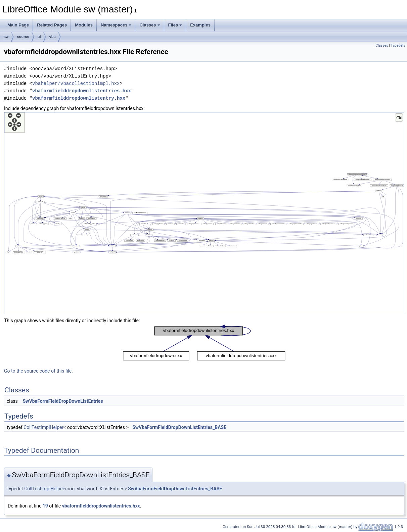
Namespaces (116, 25)
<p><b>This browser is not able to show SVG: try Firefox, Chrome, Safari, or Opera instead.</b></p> (204, 213)
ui (39, 37)
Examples (200, 25)
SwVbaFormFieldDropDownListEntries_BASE (179, 427)
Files (175, 25)
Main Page (18, 25)
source (23, 37)
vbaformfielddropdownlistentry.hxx (79, 98)
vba (53, 37)
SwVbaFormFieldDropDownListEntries (63, 401)
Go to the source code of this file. (38, 371)
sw (6, 37)
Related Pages (52, 25)
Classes (150, 25)
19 (45, 506)
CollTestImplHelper (43, 427)
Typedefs (398, 45)
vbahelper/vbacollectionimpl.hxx (76, 83)
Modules (84, 25)
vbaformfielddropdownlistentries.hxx (82, 91)
